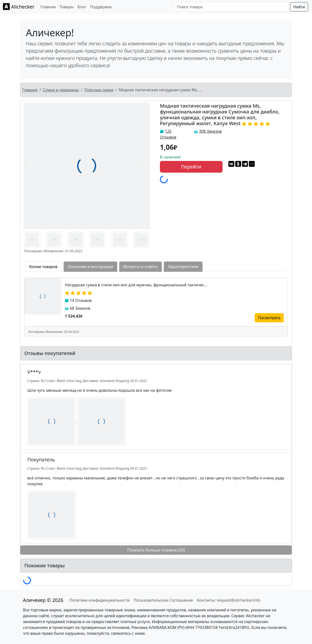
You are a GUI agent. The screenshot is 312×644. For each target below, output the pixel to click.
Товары (67, 7)
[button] (30, 166)
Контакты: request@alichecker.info (228, 600)
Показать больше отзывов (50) (156, 550)
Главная (48, 7)
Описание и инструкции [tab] (90, 267)
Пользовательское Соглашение (163, 600)
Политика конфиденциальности (99, 600)
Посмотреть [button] (269, 318)
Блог (82, 7)
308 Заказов (210, 131)
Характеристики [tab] (183, 267)
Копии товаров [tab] (43, 267)
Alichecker (19, 7)
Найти (299, 7)
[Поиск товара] (231, 7)
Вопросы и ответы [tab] (141, 267)
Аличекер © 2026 (43, 600)
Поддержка (101, 7)
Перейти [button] (191, 167)
